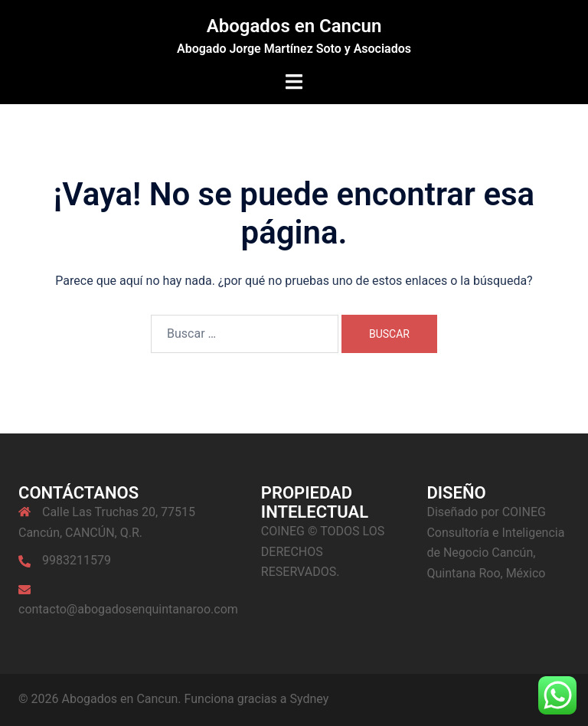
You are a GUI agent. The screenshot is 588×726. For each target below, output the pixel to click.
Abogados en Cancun (294, 26)
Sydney (309, 699)
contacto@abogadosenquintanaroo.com (128, 609)
